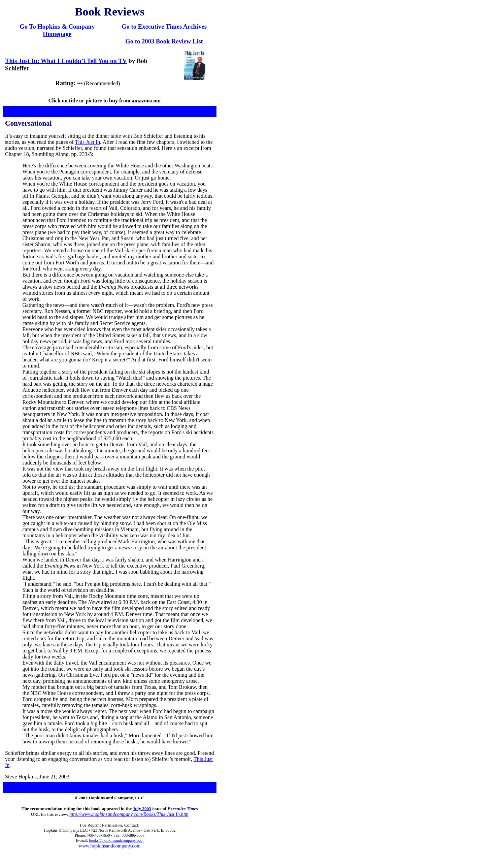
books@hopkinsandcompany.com (116, 840)
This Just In (88, 142)
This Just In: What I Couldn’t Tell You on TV (66, 61)
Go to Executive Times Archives (164, 26)
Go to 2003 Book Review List (164, 41)
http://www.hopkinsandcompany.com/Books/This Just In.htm (129, 814)
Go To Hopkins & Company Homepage (57, 30)
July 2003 (142, 809)
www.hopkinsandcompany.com (110, 846)
